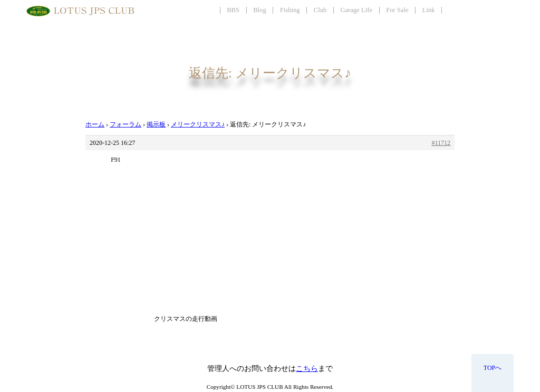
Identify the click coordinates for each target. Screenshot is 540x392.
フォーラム (126, 124)
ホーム (95, 124)
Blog (260, 10)
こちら (307, 369)
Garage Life (356, 10)
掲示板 (156, 124)
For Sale (397, 10)
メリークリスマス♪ (198, 124)
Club (320, 10)
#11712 (441, 143)
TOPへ (493, 368)
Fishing (290, 10)
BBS (233, 10)
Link (429, 10)
